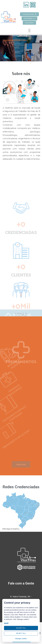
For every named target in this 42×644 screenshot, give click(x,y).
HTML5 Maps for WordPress (11, 529)
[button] (29, 31)
